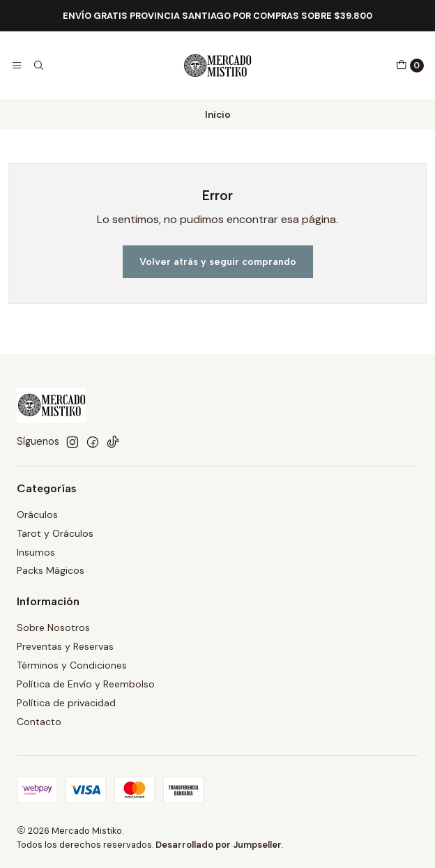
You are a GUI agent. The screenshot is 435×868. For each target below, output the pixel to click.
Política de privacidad (66, 703)
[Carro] (410, 66)
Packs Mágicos (51, 570)
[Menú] (17, 66)
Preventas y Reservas (65, 646)
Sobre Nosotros (53, 627)
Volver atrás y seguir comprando (218, 261)
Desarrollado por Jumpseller (219, 845)
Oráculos (37, 515)
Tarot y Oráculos (55, 533)
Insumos (36, 552)
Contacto (39, 722)
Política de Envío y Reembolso (86, 684)
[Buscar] (38, 66)
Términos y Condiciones (72, 665)
